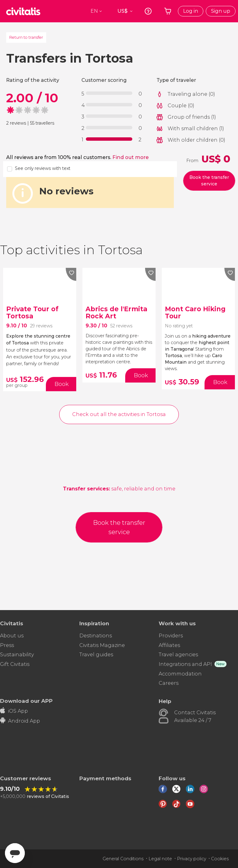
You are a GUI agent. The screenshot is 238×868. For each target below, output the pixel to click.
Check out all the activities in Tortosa (119, 414)
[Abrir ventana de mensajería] (15, 853)
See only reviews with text (43, 168)
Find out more (131, 157)
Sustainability (17, 655)
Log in (191, 11)
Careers (169, 683)
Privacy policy (192, 859)
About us (12, 636)
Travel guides (96, 655)
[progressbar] (109, 93)
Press (7, 645)
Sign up (221, 11)
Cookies (220, 859)
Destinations (96, 636)
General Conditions (123, 859)
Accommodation (180, 674)
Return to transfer (26, 37)
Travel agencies (178, 655)
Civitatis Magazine (102, 645)
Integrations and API (185, 664)
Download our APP (26, 701)
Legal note (160, 859)
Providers (171, 636)
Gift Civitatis (15, 664)
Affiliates (169, 645)
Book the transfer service (209, 181)
